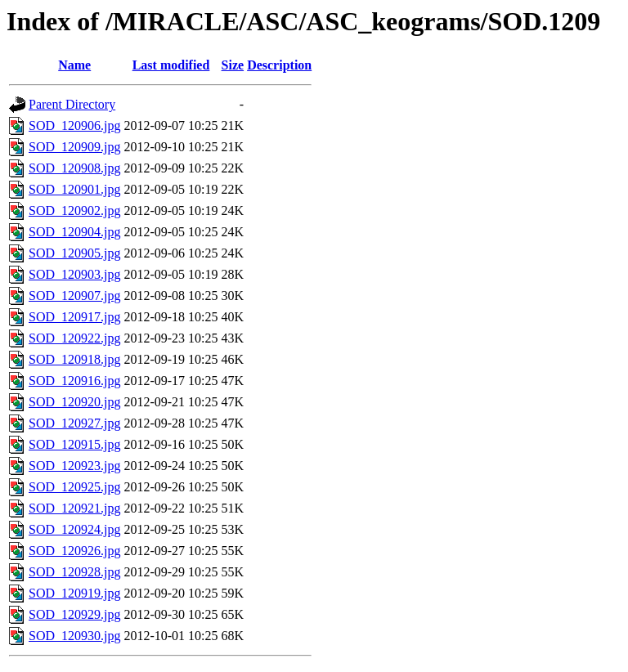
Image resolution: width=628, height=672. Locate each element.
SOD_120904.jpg (74, 232)
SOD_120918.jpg (74, 359)
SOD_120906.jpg (74, 125)
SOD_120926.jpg (74, 551)
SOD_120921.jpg (74, 508)
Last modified (171, 65)
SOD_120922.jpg (74, 338)
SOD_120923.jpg (74, 466)
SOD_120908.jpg (74, 168)
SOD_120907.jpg (74, 296)
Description (279, 65)
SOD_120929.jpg (74, 614)
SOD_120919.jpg (74, 593)
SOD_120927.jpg (74, 423)
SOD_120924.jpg (74, 529)
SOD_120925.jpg (74, 487)
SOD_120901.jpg (74, 189)
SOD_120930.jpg (74, 636)
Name (74, 65)
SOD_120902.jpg (74, 211)
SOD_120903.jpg (74, 274)
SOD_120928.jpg (74, 572)
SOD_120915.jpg (74, 444)
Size (233, 65)
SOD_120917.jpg (74, 317)
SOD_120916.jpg (74, 381)
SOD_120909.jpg (74, 147)
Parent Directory (72, 104)
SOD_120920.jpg (74, 402)
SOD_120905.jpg (74, 253)
